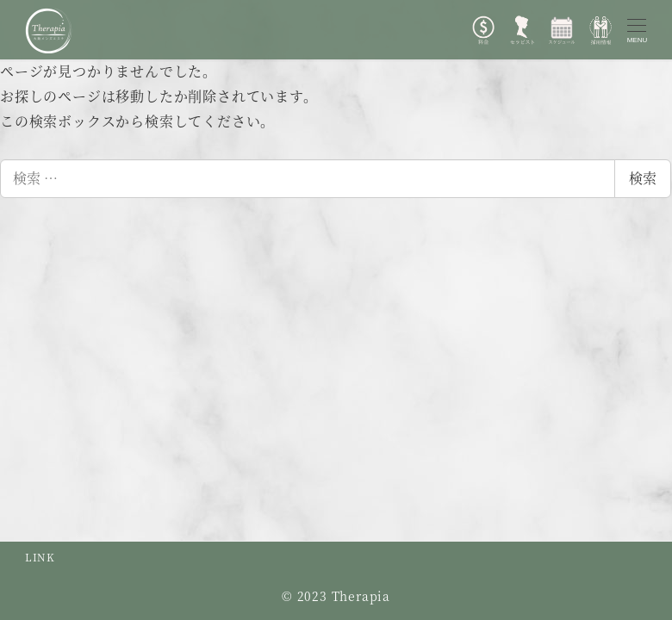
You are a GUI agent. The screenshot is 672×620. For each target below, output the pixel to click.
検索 (643, 178)
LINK (40, 557)
